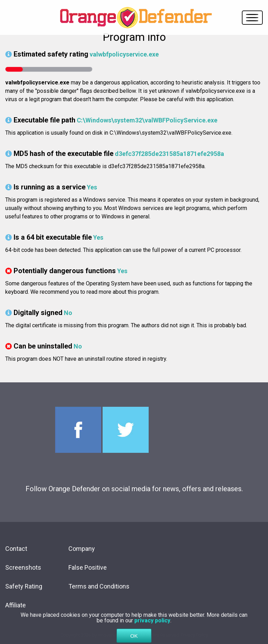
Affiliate (16, 605)
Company (82, 549)
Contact (16, 549)
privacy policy (152, 629)
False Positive (88, 567)
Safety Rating (24, 586)
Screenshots (23, 567)
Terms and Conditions (99, 586)
